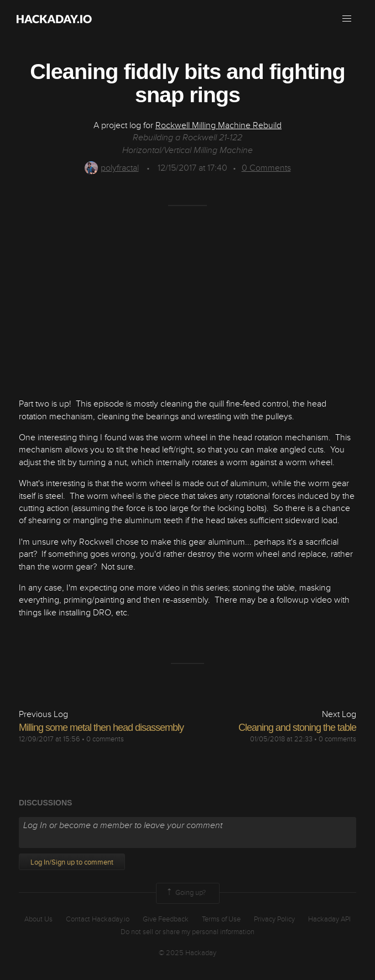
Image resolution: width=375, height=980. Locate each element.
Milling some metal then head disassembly (101, 728)
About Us (38, 919)
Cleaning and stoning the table (297, 728)
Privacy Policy (274, 919)
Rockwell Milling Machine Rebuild (218, 125)
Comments (266, 168)
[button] (347, 19)
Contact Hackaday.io (98, 919)
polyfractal (112, 168)
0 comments (105, 739)
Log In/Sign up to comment (72, 862)
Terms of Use (221, 919)
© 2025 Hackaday (187, 953)
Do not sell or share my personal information (187, 932)
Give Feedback (166, 919)
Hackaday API (329, 919)
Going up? (185, 893)
